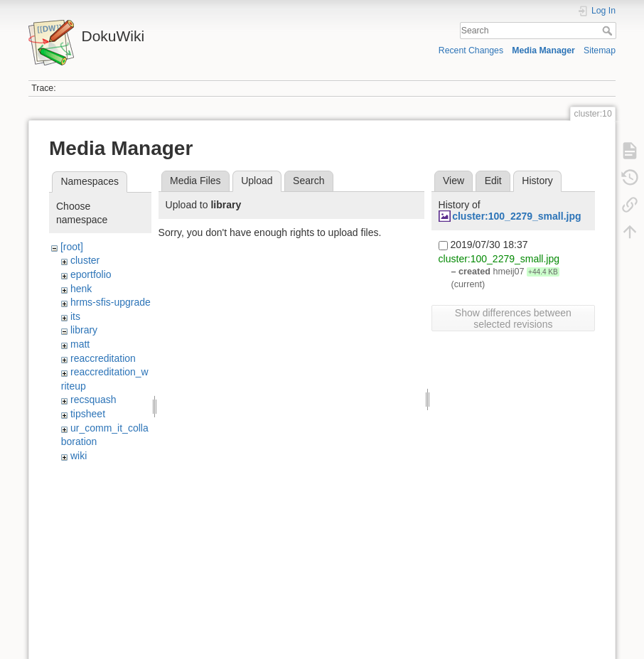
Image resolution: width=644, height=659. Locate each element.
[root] (72, 247)
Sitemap (600, 50)
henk (81, 289)
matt (80, 344)
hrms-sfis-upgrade (111, 302)
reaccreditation (103, 358)
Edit (493, 181)
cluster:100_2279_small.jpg (516, 216)
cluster (85, 260)
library (84, 330)
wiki (79, 456)
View (454, 181)
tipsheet (88, 414)
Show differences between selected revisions (513, 318)
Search (609, 31)
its (75, 316)
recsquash (93, 400)
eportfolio (91, 274)
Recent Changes (471, 50)
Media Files (195, 181)
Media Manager (543, 50)
